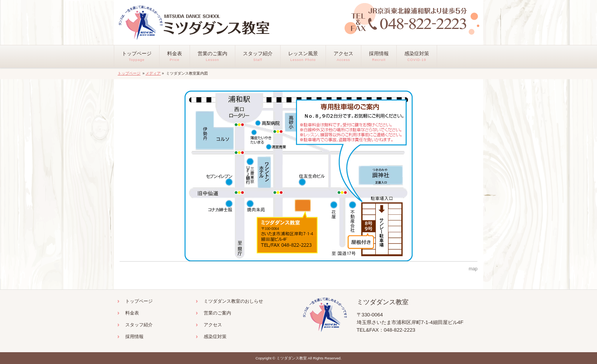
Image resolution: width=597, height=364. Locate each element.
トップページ (129, 73)
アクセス (213, 325)
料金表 (132, 313)
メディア (153, 73)
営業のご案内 (217, 313)
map (473, 269)
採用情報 (134, 337)
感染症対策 (215, 337)
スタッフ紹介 (139, 325)
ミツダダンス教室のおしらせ (233, 301)
